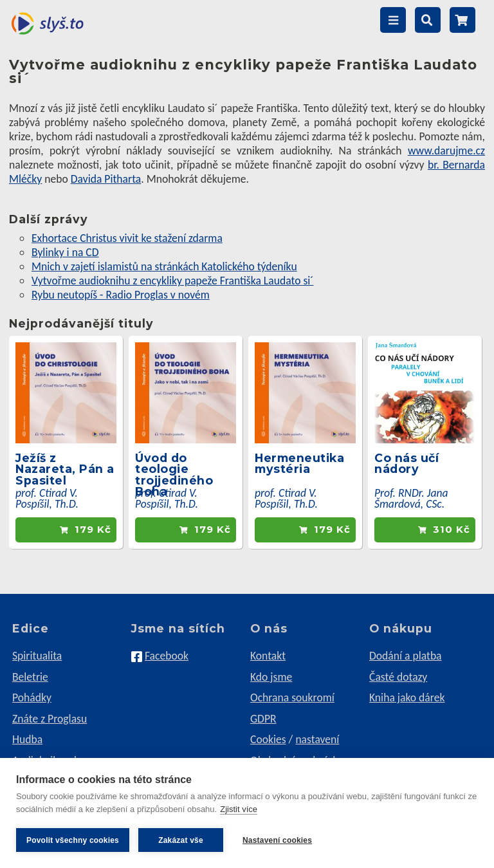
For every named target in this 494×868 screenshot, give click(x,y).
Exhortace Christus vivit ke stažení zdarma (127, 238)
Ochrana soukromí (292, 697)
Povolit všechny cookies (73, 840)
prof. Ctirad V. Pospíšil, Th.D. (47, 499)
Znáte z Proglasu (50, 719)
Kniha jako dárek (407, 697)
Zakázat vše (181, 840)
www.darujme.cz (446, 151)
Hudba (27, 739)
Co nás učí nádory (407, 464)
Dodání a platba (406, 656)
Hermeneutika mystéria (299, 464)
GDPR (263, 719)
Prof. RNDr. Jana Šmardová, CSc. (411, 499)
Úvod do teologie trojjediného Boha (174, 475)
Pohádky (32, 697)
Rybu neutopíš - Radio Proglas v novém (121, 295)
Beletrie (30, 677)
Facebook (167, 656)
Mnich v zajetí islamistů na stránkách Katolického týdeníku (164, 266)
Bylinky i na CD (65, 252)
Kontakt (268, 656)
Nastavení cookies (277, 840)
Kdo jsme (271, 677)
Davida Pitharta (106, 179)
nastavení (317, 739)
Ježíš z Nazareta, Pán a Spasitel (65, 469)
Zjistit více (239, 809)
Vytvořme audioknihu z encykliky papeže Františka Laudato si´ (172, 281)
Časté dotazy (398, 677)
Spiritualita (37, 656)
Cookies (268, 739)
